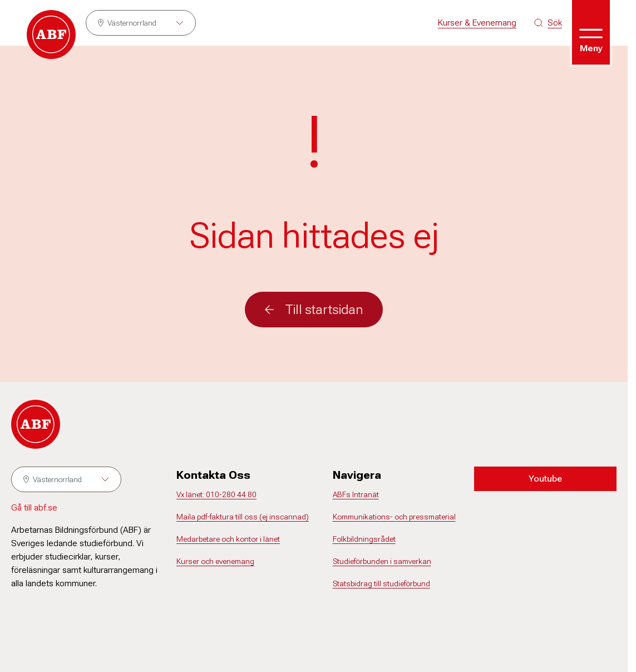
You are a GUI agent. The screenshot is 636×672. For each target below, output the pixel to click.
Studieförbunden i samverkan (382, 561)
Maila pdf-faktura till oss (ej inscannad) (243, 517)
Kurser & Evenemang (477, 23)
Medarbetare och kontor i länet (228, 539)
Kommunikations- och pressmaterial (394, 517)
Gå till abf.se (34, 507)
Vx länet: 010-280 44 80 (216, 494)
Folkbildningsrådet (364, 539)
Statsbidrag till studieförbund (381, 583)
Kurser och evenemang (215, 561)
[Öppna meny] (591, 32)
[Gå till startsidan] (51, 35)
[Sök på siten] (548, 23)
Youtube (545, 479)
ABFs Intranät (356, 494)
